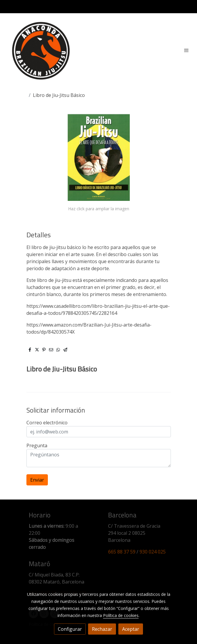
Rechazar (102, 629)
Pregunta (37, 445)
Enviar (37, 480)
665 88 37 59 (122, 552)
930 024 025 (153, 552)
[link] (41, 50)
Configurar (70, 629)
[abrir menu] (186, 50)
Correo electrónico (47, 423)
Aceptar (131, 629)
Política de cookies (121, 615)
